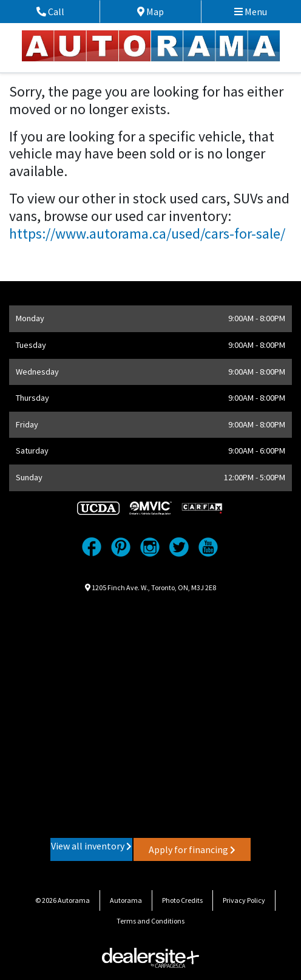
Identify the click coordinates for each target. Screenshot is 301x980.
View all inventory (91, 846)
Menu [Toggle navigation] (251, 12)
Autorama (126, 900)
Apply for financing (192, 849)
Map (161, 12)
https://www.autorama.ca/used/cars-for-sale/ (147, 233)
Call (64, 12)
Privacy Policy (244, 900)
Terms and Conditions (150, 921)
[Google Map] (150, 714)
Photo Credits (182, 900)
